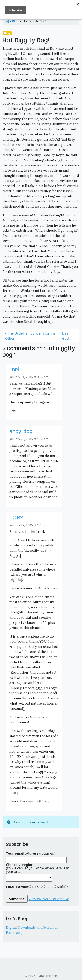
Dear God (66, 336)
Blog (15, 21)
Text (49, 887)
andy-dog (21, 432)
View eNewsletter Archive (49, 899)
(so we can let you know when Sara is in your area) (38, 868)
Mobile (62, 887)
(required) (31, 853)
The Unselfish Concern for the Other (30, 336)
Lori (14, 370)
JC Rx (16, 518)
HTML (36, 887)
